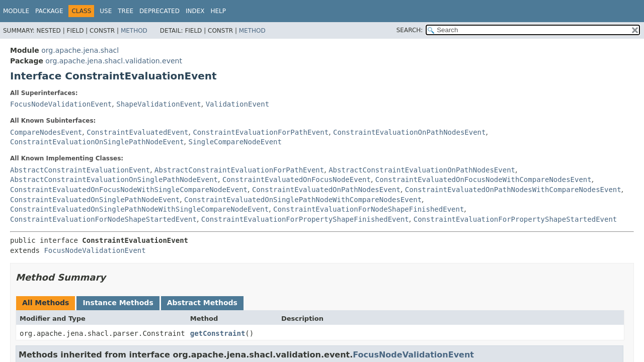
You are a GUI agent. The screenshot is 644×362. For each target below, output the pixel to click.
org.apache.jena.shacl (80, 50)
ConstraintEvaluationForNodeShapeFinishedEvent (369, 209)
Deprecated (159, 11)
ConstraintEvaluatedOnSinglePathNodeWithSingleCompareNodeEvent (139, 209)
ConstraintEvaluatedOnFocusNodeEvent (297, 179)
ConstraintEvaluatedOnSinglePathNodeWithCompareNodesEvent (303, 200)
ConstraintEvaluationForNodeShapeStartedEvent (103, 219)
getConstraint (218, 333)
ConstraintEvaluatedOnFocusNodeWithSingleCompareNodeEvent (129, 190)
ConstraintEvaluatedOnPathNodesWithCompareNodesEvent (513, 190)
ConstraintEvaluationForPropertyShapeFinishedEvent (305, 219)
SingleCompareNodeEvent (235, 142)
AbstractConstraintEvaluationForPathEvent (239, 170)
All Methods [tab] (46, 303)
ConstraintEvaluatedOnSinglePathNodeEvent (95, 200)
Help (218, 11)
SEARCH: (410, 30)
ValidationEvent (237, 104)
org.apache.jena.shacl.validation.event (114, 61)
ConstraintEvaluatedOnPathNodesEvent (326, 190)
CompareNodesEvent (46, 132)
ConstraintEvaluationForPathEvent (261, 132)
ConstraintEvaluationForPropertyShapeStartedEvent (515, 219)
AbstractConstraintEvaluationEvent (80, 170)
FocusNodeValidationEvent (61, 104)
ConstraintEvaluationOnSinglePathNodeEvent (97, 142)
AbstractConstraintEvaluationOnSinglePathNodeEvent (114, 179)
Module (16, 11)
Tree (126, 11)
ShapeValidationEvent (159, 104)
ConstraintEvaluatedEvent (137, 132)
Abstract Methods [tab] (202, 303)
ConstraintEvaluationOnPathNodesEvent (409, 132)
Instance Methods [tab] (118, 303)
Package (49, 11)
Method (134, 31)
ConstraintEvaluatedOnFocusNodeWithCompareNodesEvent (484, 179)
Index (195, 11)
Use (106, 11)
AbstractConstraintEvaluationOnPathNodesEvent (422, 170)
